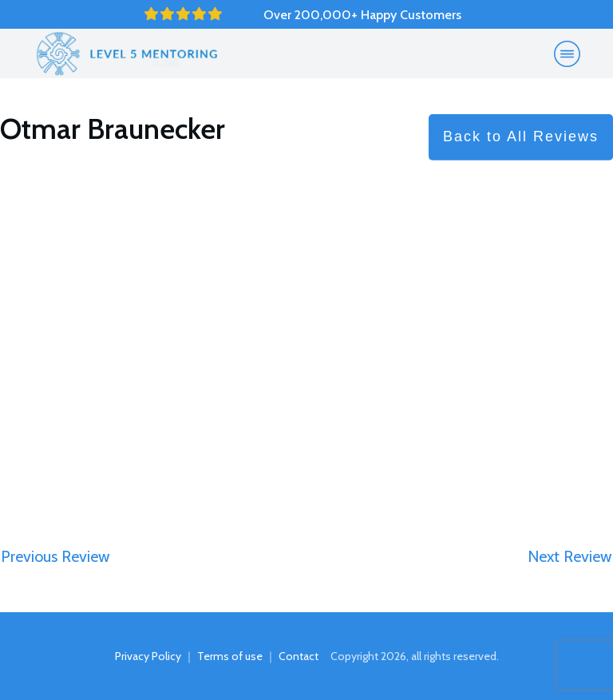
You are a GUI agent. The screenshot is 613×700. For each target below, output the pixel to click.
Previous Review (55, 556)
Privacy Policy (148, 656)
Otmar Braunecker (113, 129)
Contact (299, 656)
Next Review (570, 556)
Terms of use (230, 656)
